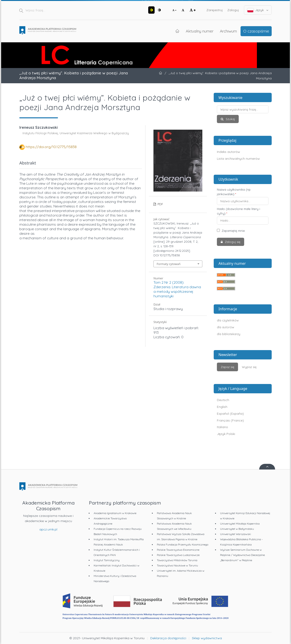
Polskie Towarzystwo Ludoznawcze (178, 555)
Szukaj (230, 119)
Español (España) (230, 414)
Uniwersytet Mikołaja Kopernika (240, 524)
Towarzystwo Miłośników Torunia (177, 560)
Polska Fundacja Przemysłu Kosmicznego (183, 544)
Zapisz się (227, 367)
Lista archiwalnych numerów (238, 159)
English (222, 407)
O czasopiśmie (256, 31)
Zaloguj (233, 10)
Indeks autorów (228, 152)
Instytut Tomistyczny (107, 560)
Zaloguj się (232, 242)
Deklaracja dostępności (168, 638)
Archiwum (228, 31)
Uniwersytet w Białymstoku (237, 529)
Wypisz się (249, 367)
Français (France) (230, 420)
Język (258, 10)
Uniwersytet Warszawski (236, 534)
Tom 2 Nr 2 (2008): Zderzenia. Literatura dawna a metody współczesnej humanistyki (177, 289)
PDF (160, 204)
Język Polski (226, 434)
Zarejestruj (215, 10)
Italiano (222, 427)
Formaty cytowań (169, 264)
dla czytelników (228, 320)
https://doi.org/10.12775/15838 (51, 147)
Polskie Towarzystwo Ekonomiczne (178, 550)
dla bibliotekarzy (229, 334)
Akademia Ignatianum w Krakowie (115, 513)
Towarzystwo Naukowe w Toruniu (177, 565)
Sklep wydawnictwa (207, 638)
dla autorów (226, 327)
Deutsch (223, 400)
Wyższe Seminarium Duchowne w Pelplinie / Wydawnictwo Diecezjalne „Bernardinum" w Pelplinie (242, 555)
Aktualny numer (200, 31)
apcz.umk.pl (48, 529)
